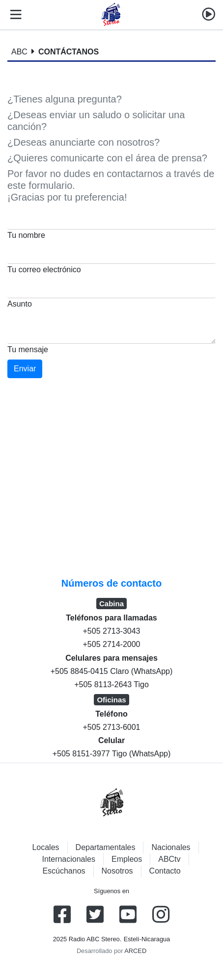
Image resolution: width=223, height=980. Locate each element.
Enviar (25, 369)
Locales (45, 847)
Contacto (165, 871)
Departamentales (106, 847)
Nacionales (171, 847)
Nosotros (117, 871)
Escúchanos (64, 871)
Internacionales (69, 859)
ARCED (135, 951)
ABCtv (169, 859)
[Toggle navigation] (14, 15)
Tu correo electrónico (44, 270)
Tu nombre (26, 235)
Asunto (20, 304)
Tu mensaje (28, 349)
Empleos (127, 859)
